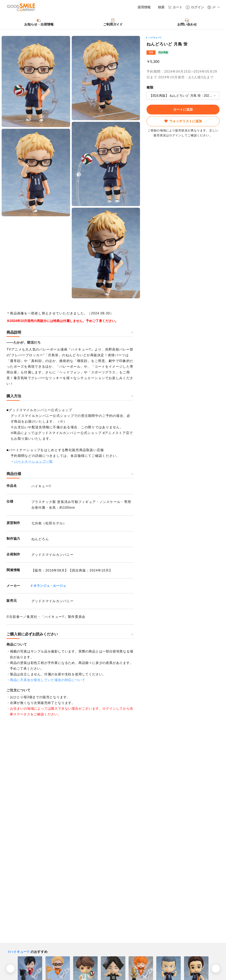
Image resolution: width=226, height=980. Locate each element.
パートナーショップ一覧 (33, 461)
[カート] (175, 7)
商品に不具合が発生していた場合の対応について (48, 680)
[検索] (159, 7)
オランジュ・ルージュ (50, 586)
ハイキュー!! (155, 38)
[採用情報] (141, 7)
